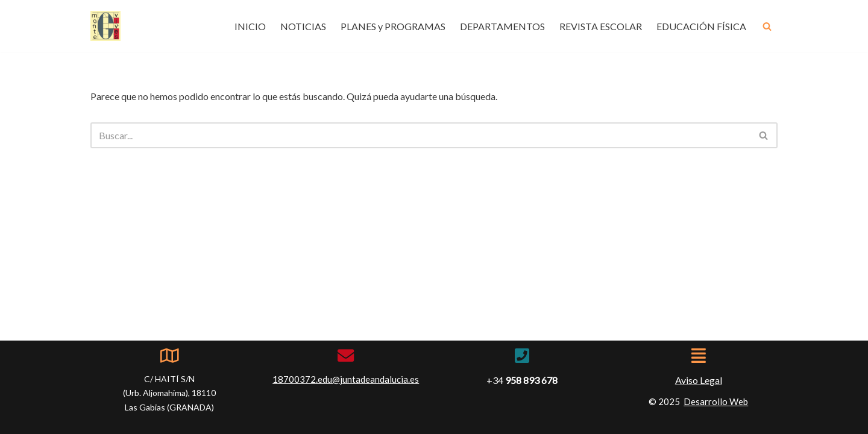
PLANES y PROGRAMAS (393, 26)
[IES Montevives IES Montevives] (105, 26)
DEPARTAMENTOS (502, 26)
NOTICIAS (303, 26)
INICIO (250, 26)
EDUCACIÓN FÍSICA (701, 26)
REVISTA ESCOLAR (601, 26)
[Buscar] (767, 26)
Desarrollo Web (716, 401)
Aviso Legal (699, 380)
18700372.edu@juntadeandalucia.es (346, 379)
